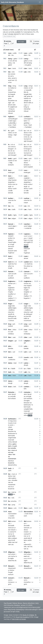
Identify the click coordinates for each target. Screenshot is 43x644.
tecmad (26, 139)
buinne (14, 180)
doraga (11, 429)
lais (9, 209)
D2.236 (36, 215)
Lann (26, 176)
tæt (29, 546)
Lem (25, 158)
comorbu (13, 501)
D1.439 (21, 215)
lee (9, 448)
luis (9, 72)
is (10, 244)
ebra (10, 78)
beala (14, 438)
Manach (27, 578)
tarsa (15, 421)
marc (10, 512)
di (31, 538)
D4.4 (5, 72)
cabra (10, 478)
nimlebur (11, 334)
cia (31, 137)
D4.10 (5, 170)
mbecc (10, 133)
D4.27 (5, 341)
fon (15, 264)
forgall (10, 572)
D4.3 (5, 68)
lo (9, 369)
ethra (26, 415)
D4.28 (5, 346)
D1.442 (21, 234)
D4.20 (5, 262)
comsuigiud (28, 119)
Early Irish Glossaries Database (12, 2)
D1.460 (21, 386)
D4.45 (5, 508)
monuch (11, 574)
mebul (12, 88)
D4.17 (5, 224)
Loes (25, 53)
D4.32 (5, 368)
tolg (9, 180)
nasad (10, 242)
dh (14, 540)
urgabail (27, 178)
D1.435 (21, 176)
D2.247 (36, 363)
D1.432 (21, 130)
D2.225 (36, 281)
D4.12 (5, 198)
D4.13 (5, 206)
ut (9, 61)
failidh (13, 369)
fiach (15, 125)
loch (9, 398)
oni (25, 580)
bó (29, 206)
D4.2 (5, 58)
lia (9, 492)
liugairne (27, 298)
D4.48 (5, 552)
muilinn (12, 516)
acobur (10, 238)
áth (25, 63)
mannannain (12, 459)
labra (10, 538)
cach (30, 158)
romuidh (13, 396)
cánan (10, 427)
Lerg (25, 324)
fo (32, 405)
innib (15, 318)
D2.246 (36, 209)
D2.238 (36, 324)
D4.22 (5, 281)
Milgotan (11, 552)
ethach (13, 398)
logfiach (11, 117)
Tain (14, 454)
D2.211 (36, 86)
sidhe (13, 536)
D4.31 (5, 363)
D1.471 (21, 521)
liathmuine (27, 405)
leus (10, 170)
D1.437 (21, 206)
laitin (11, 121)
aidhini (10, 308)
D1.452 (21, 346)
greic (25, 584)
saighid (12, 107)
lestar (26, 184)
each (31, 508)
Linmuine (27, 392)
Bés (25, 92)
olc (28, 131)
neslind (10, 326)
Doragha (27, 401)
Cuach (30, 188)
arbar (28, 266)
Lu (25, 131)
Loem (26, 256)
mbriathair (12, 111)
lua (9, 505)
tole (13, 492)
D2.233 (36, 198)
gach (13, 131)
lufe (10, 346)
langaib (26, 94)
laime (10, 363)
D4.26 (5, 337)
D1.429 (21, 86)
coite (10, 200)
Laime (26, 363)
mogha (10, 292)
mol (9, 534)
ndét (30, 103)
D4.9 (5, 158)
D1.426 (21, 58)
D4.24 (5, 324)
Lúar (25, 68)
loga (25, 240)
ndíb (27, 191)
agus (15, 121)
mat (12, 452)
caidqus (14, 538)
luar (10, 68)
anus (10, 540)
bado (29, 407)
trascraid (27, 411)
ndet (14, 105)
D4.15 (5, 215)
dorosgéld (27, 242)
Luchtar (27, 198)
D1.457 (21, 372)
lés (30, 55)
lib (10, 337)
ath (14, 61)
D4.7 (5, 130)
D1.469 (21, 508)
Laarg (26, 59)
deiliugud (29, 314)
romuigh (28, 396)
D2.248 (36, 386)
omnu (10, 442)
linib (9, 96)
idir (9, 55)
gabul (15, 59)
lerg (10, 324)
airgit (26, 186)
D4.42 (5, 498)
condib (10, 191)
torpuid (11, 92)
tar (16, 101)
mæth (26, 161)
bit (12, 318)
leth (15, 387)
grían (29, 96)
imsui (10, 518)
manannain (12, 484)
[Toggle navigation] (40, 2)
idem (25, 55)
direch (10, 105)
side (29, 538)
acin (9, 155)
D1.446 (21, 281)
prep (14, 505)
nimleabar (27, 334)
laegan (11, 341)
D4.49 (5, 566)
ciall (12, 96)
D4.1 (5, 53)
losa (9, 318)
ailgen (30, 218)
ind (16, 542)
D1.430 (21, 116)
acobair (30, 236)
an (25, 542)
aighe (12, 558)
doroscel (11, 246)
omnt (11, 425)
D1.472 (21, 552)
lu (9, 131)
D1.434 (21, 170)
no (9, 88)
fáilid (29, 369)
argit (10, 186)
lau (9, 206)
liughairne (11, 300)
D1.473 (21, 566)
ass (12, 544)
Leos (10, 53)
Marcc (10, 508)
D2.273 (36, 566)
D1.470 (21, 511)
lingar (10, 304)
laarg (10, 59)
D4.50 (5, 578)
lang (10, 86)
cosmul (12, 532)
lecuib (10, 463)
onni (10, 580)
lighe (15, 215)
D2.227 (36, 329)
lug (32, 240)
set (16, 107)
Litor (26, 330)
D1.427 (21, 68)
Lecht (26, 215)
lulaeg (10, 135)
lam (13, 72)
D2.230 (36, 419)
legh (15, 135)
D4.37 (5, 392)
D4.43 (5, 501)
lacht (25, 167)
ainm (10, 394)
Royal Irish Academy (22, 617)
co (25, 191)
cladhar (11, 298)
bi (12, 540)
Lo (25, 369)
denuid (30, 413)
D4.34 (5, 375)
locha (26, 360)
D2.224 (36, 262)
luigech (29, 286)
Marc (26, 508)
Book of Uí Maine (28, 615)
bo (13, 206)
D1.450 (21, 337)
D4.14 (5, 209)
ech (15, 508)
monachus (27, 582)
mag (11, 421)
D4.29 (5, 352)
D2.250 (36, 508)
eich (13, 518)
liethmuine (12, 433)
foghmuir (11, 253)
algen (14, 226)
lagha (26, 288)
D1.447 (21, 304)
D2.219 (36, 218)
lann (10, 176)
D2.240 (36, 346)
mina (10, 312)
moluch (13, 530)
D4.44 (5, 505)
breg (14, 86)
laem (10, 262)
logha (14, 242)
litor (10, 330)
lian (9, 218)
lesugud (28, 135)
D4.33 (5, 372)
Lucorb (26, 357)
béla (31, 409)
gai (16, 341)
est (11, 61)
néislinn (26, 326)
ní (13, 534)
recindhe (13, 448)
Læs (25, 209)
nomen (13, 74)
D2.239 (36, 341)
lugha (10, 290)
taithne (26, 98)
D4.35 (5, 381)
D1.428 (21, 72)
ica (13, 266)
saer (14, 337)
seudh (10, 314)
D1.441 (21, 224)
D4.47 (5, 521)
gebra (14, 478)
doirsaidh (11, 525)
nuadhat (11, 294)
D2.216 (36, 170)
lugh (13, 244)
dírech (26, 103)
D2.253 (36, 552)
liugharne (11, 281)
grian (10, 98)
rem (9, 480)
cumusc (12, 320)
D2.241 (36, 352)
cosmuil (26, 534)
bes (15, 92)
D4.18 (5, 234)
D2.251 (36, 511)
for (15, 200)
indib (25, 318)
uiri (14, 283)
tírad (25, 268)
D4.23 (5, 304)
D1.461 (21, 392)
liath (10, 446)
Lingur (26, 304)
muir (13, 450)
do (9, 76)
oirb (32, 357)
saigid (25, 105)
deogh (26, 365)
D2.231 (36, 68)
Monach (11, 566)
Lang (26, 86)
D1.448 (21, 324)
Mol (9, 521)
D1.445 (21, 271)
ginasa (10, 240)
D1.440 (21, 218)
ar (9, 244)
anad (10, 536)
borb (14, 68)
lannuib (11, 193)
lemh (10, 158)
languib (13, 94)
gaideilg (26, 123)
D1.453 (21, 352)
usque (26, 202)
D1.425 (21, 53)
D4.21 (5, 271)
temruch (11, 528)
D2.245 (36, 372)
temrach (27, 528)
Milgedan (27, 552)
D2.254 (36, 578)
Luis (25, 72)
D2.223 (36, 256)
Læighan (27, 341)
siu (9, 457)
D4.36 (5, 386)
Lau (25, 206)
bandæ (26, 348)
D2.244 (36, 368)
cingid (10, 438)
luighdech (11, 288)
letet (10, 387)
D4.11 (5, 176)
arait (10, 80)
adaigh (26, 101)
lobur (31, 330)
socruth (30, 274)
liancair (11, 224)
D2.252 (36, 521)
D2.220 (36, 224)
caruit (10, 226)
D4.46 (5, 511)
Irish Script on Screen (19, 619)
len (31, 133)
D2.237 (36, 271)
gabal (26, 61)
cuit (9, 556)
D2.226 (36, 304)
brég (31, 86)
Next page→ (21, 42)
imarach (11, 251)
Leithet (26, 387)
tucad (10, 423)
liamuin (11, 271)
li (13, 446)
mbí (30, 306)
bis (13, 200)
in (16, 78)
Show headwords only (9, 36)
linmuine (27, 403)
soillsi (15, 53)
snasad (10, 236)
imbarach (27, 249)
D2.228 (36, 337)
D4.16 (5, 218)
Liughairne (28, 281)
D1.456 (21, 368)
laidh (14, 209)
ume (14, 184)
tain (9, 482)
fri (9, 107)
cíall (25, 96)
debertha (27, 563)
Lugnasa (27, 234)
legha (15, 308)
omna (26, 413)
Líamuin (27, 271)
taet (13, 542)
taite (15, 251)
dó (31, 563)
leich (25, 407)
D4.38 (5, 419)
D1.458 (21, 209)
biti (30, 316)
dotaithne (11, 101)
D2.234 (36, 206)
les (13, 55)
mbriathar (27, 109)
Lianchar (27, 224)
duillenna (28, 310)
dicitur (10, 90)
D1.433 (21, 158)
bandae (11, 348)
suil (14, 352)
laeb (10, 372)
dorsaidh (27, 525)
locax (10, 125)
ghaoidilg (12, 123)
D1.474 (21, 578)
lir (11, 461)
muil (12, 556)
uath (15, 446)
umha (30, 184)
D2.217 (36, 176)
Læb (25, 372)
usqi (9, 202)
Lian (25, 218)
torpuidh (28, 90)
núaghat (27, 292)
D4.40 (5, 474)
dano (31, 262)
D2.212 (36, 116)
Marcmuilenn (28, 512)
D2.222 (36, 234)
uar (13, 103)
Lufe (25, 346)
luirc (10, 352)
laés (10, 375)
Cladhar (26, 296)
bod (13, 80)
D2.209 (36, 53)
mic (29, 288)
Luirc (26, 352)
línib (30, 94)
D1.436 (21, 198)
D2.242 (36, 357)
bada (13, 436)
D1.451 (21, 341)
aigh (10, 103)
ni (29, 133)
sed (31, 312)
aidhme (26, 308)
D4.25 (5, 329)
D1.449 (21, 329)
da (16, 61)
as (9, 396)
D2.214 (36, 130)
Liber (26, 337)
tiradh (10, 268)
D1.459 (21, 363)
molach (26, 532)
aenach (10, 248)
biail (15, 363)
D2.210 (36, 58)
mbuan (10, 113)
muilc (27, 514)
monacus (11, 582)
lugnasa (11, 234)
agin (25, 141)
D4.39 (5, 468)
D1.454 (21, 357)
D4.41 (5, 492)
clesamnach (12, 568)
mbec (10, 137)
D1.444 (21, 262)
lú (24, 135)
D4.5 (5, 86)
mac (9, 286)
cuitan (13, 554)
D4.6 (5, 116)
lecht (10, 215)
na (14, 109)
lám (29, 72)
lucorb (10, 357)
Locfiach (27, 117)
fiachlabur (13, 127)
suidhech (11, 278)
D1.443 (21, 256)
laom (10, 256)
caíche (30, 540)
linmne (11, 392)
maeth (10, 161)
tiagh (10, 306)
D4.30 (5, 357)
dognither (27, 182)
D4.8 (5, 144)
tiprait (29, 394)
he (9, 558)
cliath (10, 264)
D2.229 (36, 392)
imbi (13, 306)
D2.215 (36, 158)
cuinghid (27, 409)
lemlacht (11, 165)
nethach (29, 398)
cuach (15, 188)
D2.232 (36, 72)
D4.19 (5, 256)
